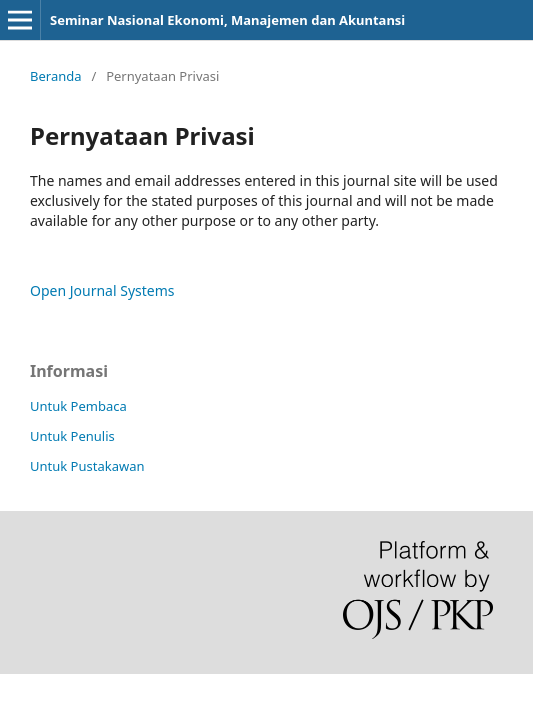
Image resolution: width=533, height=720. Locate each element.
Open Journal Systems (102, 290)
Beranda (56, 76)
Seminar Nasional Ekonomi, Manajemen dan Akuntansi (227, 20)
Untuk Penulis (72, 436)
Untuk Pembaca (78, 406)
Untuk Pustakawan (87, 466)
